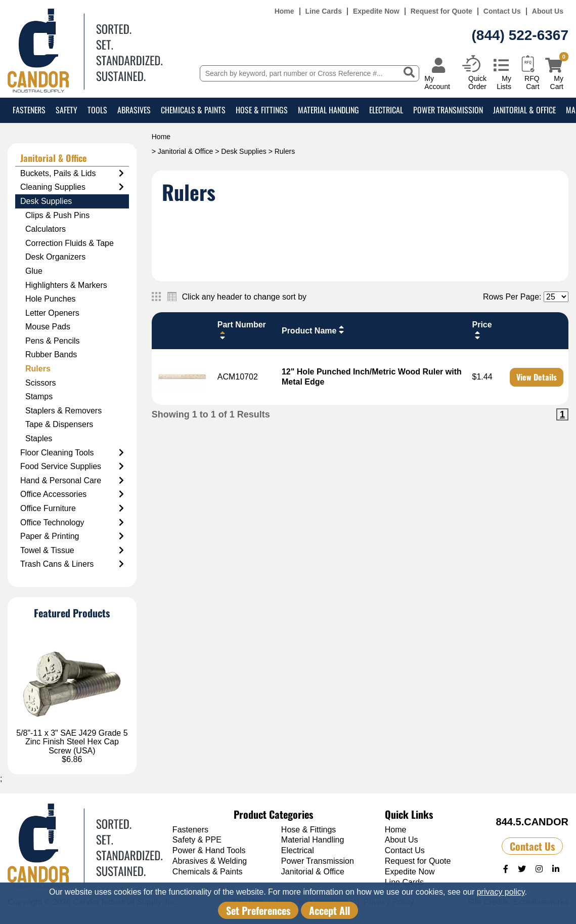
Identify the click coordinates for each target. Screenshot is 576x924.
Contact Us (502, 11)
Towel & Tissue (72, 551)
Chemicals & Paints (193, 110)
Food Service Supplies (72, 467)
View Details (537, 377)
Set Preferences (258, 910)
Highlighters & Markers (66, 285)
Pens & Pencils (53, 341)
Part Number (242, 330)
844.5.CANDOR (532, 822)
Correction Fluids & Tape (70, 243)
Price (482, 330)
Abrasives (134, 110)
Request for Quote (441, 11)
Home (284, 11)
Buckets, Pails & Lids (72, 174)
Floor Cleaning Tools (72, 453)
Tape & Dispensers (59, 424)
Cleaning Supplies (72, 187)
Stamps (39, 396)
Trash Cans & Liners (72, 564)
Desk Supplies (244, 151)
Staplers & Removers (63, 411)
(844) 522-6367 (520, 35)
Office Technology (72, 523)
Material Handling (328, 110)
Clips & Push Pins (57, 215)
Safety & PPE (197, 840)
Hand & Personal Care (72, 481)
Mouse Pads (48, 327)
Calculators (46, 229)
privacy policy (501, 892)
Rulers (38, 369)
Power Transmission (448, 110)
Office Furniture (72, 509)
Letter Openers (52, 313)
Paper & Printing (72, 536)
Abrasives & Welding (210, 861)
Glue (34, 271)
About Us (548, 11)
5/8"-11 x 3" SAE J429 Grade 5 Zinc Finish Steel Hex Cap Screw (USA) (72, 742)
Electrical (386, 110)
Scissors (40, 383)
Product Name (314, 330)
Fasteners (29, 110)
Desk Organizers (55, 257)
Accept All (329, 910)
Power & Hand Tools (209, 850)
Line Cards (324, 11)
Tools (97, 110)
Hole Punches (51, 299)
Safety (67, 110)
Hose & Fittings (262, 110)
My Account (437, 82)
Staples (39, 438)
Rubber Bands (51, 354)
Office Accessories (72, 494)
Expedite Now (376, 11)
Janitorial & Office (524, 110)
